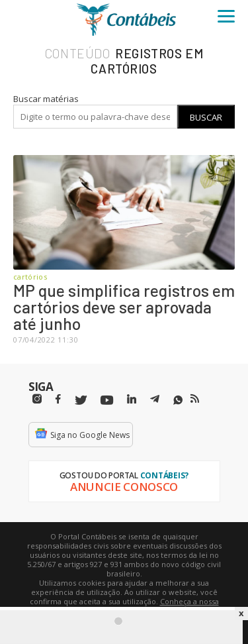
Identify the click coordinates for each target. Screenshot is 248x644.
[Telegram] (155, 401)
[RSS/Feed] (195, 399)
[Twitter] (81, 401)
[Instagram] (37, 399)
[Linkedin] (132, 399)
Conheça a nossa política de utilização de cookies (143, 606)
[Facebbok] (58, 399)
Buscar (206, 117)
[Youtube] (107, 401)
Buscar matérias (46, 99)
